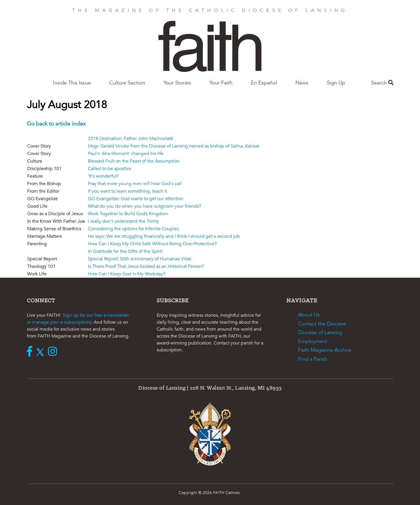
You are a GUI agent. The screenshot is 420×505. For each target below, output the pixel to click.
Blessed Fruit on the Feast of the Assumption (134, 161)
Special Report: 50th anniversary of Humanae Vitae (140, 259)
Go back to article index (56, 124)
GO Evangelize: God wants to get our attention (136, 199)
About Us (309, 315)
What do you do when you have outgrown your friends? (145, 206)
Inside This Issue (72, 83)
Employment (313, 341)
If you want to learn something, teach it (127, 191)
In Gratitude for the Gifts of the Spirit (125, 251)
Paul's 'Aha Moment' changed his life (126, 154)
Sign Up (336, 83)
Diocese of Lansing (320, 332)
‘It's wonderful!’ (103, 176)
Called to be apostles (110, 169)
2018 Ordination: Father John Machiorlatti (131, 139)
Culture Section (127, 83)
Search (382, 83)
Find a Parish (313, 359)
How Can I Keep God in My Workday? (127, 274)
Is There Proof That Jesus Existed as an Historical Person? (146, 266)
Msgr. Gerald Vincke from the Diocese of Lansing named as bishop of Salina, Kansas (174, 146)
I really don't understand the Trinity (123, 221)
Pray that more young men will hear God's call (135, 184)
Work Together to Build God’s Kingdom (128, 214)
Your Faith (221, 83)
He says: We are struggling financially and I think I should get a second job (164, 236)
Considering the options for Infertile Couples (133, 229)
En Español (264, 83)
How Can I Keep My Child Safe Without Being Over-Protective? (152, 244)
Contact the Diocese (322, 324)
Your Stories (177, 83)
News (302, 83)
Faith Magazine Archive (325, 350)
